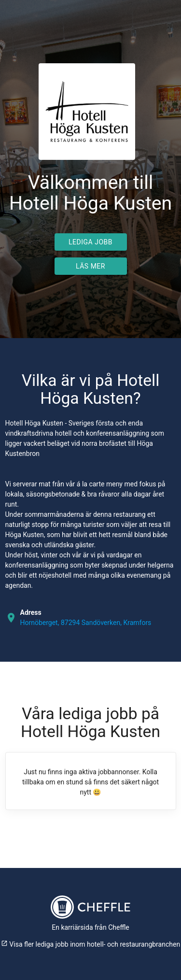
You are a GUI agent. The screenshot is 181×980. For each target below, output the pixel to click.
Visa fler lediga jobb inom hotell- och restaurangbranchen (90, 944)
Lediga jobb (90, 242)
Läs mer (90, 266)
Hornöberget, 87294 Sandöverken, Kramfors (86, 623)
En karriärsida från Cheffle (90, 927)
